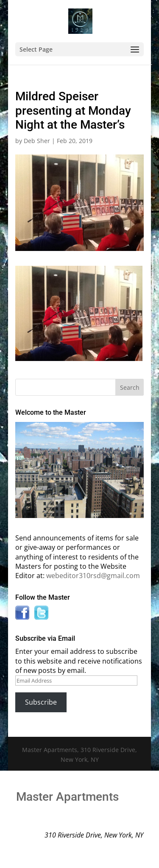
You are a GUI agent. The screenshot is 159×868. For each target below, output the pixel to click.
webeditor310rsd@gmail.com (93, 576)
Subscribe (41, 702)
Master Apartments (67, 797)
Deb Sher (37, 141)
